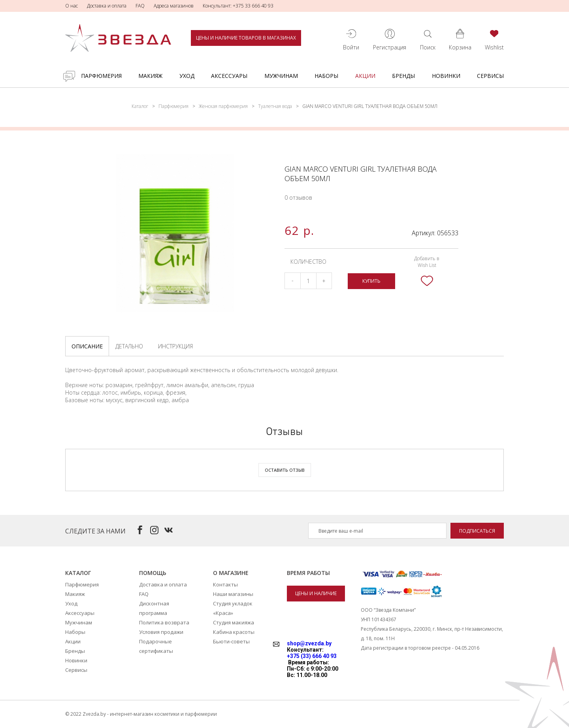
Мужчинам (281, 76)
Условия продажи (161, 632)
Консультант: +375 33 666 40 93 (238, 6)
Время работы (308, 573)
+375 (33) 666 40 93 (312, 656)
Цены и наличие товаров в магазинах (246, 38)
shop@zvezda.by (309, 643)
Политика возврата (164, 622)
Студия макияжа (234, 622)
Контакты (225, 584)
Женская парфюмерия (223, 106)
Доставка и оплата (107, 6)
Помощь (153, 573)
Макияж (150, 76)
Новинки (446, 76)
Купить (371, 281)
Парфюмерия (101, 76)
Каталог (140, 106)
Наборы (326, 76)
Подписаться (477, 531)
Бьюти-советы (231, 641)
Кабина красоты (234, 632)
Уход (187, 76)
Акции (365, 76)
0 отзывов (298, 198)
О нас (72, 6)
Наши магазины (233, 594)
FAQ (140, 6)
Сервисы (490, 76)
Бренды (403, 76)
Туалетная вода (275, 106)
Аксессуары (229, 76)
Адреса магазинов (174, 6)
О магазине (231, 573)
